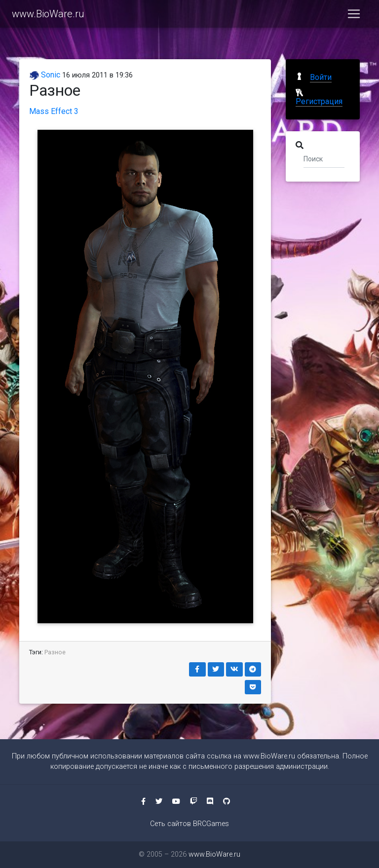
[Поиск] (324, 158)
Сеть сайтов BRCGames (189, 824)
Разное (55, 652)
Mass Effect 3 (54, 111)
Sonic (45, 75)
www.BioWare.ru (48, 16)
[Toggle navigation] (354, 16)
